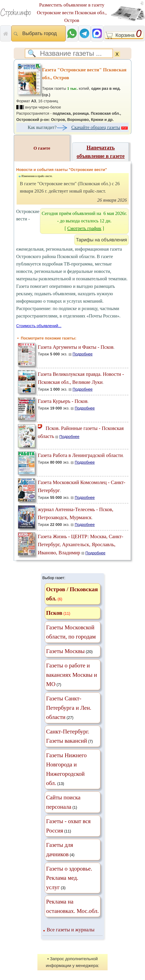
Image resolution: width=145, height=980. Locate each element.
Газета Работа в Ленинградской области (80, 455)
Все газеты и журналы (71, 930)
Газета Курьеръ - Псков (63, 401)
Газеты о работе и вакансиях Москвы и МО (72, 675)
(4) (60, 849)
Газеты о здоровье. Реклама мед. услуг (69, 878)
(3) (69, 878)
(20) (69, 651)
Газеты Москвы (65, 651)
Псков (54, 613)
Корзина (124, 35)
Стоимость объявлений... (39, 326)
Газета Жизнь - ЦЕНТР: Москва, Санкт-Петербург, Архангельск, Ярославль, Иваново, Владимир (81, 544)
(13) (66, 769)
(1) (63, 802)
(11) (68, 826)
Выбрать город (39, 33)
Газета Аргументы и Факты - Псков (76, 347)
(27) (69, 708)
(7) (72, 675)
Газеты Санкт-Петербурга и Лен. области (69, 708)
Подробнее (83, 354)
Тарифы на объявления (101, 240)
